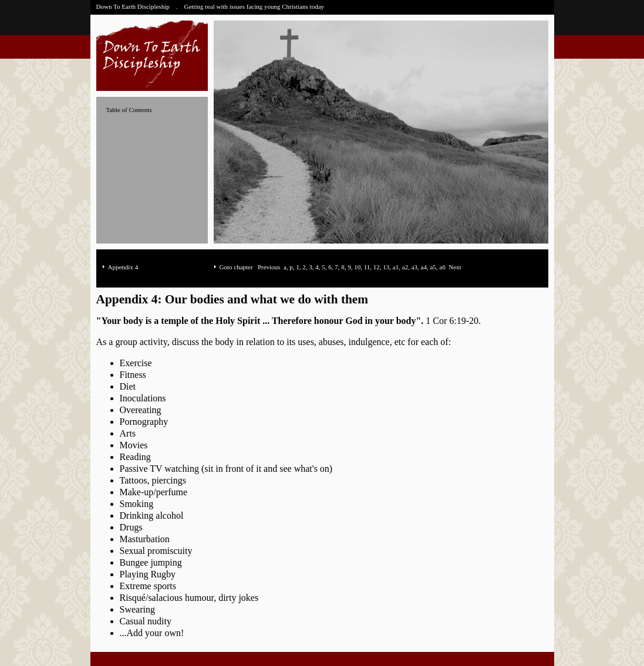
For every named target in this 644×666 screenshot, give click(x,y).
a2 (405, 267)
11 (367, 267)
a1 (396, 267)
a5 (433, 267)
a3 (414, 267)
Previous (269, 267)
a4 (424, 267)
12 (377, 267)
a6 (442, 267)
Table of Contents (129, 110)
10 (357, 267)
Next (455, 267)
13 (386, 267)
